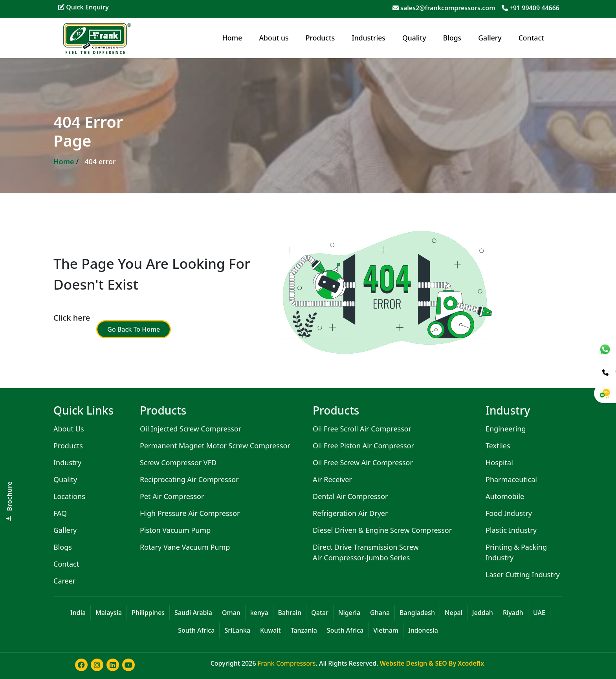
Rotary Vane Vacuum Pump (185, 547)
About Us (69, 429)
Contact (531, 38)
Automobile (505, 496)
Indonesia (423, 630)
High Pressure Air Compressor (190, 513)
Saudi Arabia (193, 613)
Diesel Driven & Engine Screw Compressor (382, 530)
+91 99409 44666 (534, 8)
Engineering (506, 429)
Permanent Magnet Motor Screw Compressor (215, 446)
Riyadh (513, 613)
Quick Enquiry (83, 7)
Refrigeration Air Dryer (350, 513)
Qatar (320, 613)
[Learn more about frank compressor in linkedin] (111, 669)
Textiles (498, 446)
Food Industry (509, 513)
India (78, 613)
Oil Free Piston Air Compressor (363, 446)
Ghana (380, 613)
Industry (67, 462)
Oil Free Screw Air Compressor (363, 462)
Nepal (454, 613)
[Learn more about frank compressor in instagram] (95, 669)
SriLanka (237, 630)
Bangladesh (417, 613)
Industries (369, 38)
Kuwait (270, 630)
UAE (539, 613)
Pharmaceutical (511, 479)
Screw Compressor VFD (178, 462)
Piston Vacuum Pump (175, 530)
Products (320, 38)
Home (232, 38)
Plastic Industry (511, 530)
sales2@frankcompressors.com (448, 8)
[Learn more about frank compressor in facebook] (80, 669)
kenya (259, 613)
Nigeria (349, 613)
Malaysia (109, 613)
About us (274, 38)
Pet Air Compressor (172, 496)
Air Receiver (332, 479)
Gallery (490, 38)
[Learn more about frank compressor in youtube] (127, 669)
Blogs (452, 38)
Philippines (148, 613)
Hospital (499, 462)
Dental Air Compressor (350, 496)
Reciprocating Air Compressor (189, 479)
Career (64, 581)
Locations (69, 496)
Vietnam (386, 630)
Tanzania (304, 630)
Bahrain (290, 613)
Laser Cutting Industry (523, 574)
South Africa (196, 630)
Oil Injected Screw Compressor (191, 429)
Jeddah (483, 613)
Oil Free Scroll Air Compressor (362, 429)
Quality (414, 38)
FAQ (60, 513)
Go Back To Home (134, 329)
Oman (231, 613)
